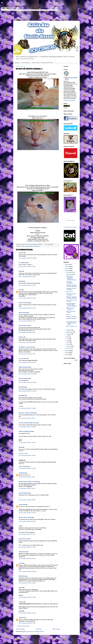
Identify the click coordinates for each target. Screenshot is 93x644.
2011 (67, 353)
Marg (20, 271)
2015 (67, 267)
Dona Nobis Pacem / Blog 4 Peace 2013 (72, 323)
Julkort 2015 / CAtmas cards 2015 (42, 63)
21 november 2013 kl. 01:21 (27, 418)
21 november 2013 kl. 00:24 (27, 408)
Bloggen (17, 63)
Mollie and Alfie (23, 453)
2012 (67, 351)
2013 (67, 271)
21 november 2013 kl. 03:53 (27, 427)
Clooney (21, 253)
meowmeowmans (24, 539)
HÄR (38, 234)
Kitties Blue (22, 576)
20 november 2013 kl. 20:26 (28, 382)
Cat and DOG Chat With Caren (28, 423)
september (70, 332)
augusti (69, 334)
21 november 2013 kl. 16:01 (27, 488)
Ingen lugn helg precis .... (71, 312)
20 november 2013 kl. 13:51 (27, 277)
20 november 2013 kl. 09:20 (28, 258)
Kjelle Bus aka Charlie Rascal (71, 78)
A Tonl (21, 563)
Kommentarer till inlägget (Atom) (35, 632)
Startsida (39, 629)
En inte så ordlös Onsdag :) (71, 294)
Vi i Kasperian (23, 263)
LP (19, 526)
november (69, 274)
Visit (70, 227)
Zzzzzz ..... (69, 314)
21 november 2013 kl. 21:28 (27, 500)
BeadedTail (22, 387)
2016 (67, 264)
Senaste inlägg (20, 629)
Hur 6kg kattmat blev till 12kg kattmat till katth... (72, 305)
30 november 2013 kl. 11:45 (27, 623)
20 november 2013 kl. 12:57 (27, 267)
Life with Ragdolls (24, 378)
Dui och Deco (23, 358)
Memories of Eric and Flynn (27, 413)
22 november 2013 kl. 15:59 (27, 521)
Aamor (21, 588)
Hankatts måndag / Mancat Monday (72, 286)
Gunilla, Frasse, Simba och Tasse (28, 482)
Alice (20, 290)
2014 (67, 269)
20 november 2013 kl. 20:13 (27, 362)
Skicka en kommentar (23, 626)
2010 (67, 355)
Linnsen (21, 602)
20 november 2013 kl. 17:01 (27, 321)
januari (69, 348)
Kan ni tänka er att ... (71, 327)
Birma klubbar (26, 63)
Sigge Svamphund (24, 367)
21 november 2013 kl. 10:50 (27, 468)
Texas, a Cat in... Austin (25, 517)
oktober (69, 330)
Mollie (21, 447)
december (69, 272)
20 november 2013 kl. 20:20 (28, 374)
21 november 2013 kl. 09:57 (27, 455)
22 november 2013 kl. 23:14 (27, 559)
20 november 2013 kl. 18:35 (27, 342)
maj (68, 340)
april (68, 342)
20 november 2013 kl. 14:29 (27, 298)
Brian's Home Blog (24, 303)
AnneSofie (22, 473)
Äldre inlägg (56, 629)
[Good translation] (3, 8)
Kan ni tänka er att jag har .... (71, 301)
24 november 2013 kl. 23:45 (27, 583)
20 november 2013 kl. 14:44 (27, 308)
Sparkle (21, 281)
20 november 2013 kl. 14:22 (27, 285)
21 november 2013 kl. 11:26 (27, 477)
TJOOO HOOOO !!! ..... (71, 319)
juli (67, 336)
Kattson (21, 337)
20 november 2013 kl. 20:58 (28, 391)
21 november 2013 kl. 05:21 (27, 443)
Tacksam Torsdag (71, 316)
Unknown (21, 618)
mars (68, 344)
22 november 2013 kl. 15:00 (27, 513)
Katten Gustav (23, 313)
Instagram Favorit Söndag (71, 289)
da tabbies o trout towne (26, 347)
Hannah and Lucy (24, 326)
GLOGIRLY (22, 396)
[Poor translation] (7, 8)
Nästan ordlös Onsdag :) (70, 308)
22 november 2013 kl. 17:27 (27, 534)
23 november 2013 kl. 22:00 (28, 571)
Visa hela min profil (69, 100)
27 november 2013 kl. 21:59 (27, 613)
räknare (66, 108)
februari (69, 346)
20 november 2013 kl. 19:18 (27, 354)
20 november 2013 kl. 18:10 (27, 332)
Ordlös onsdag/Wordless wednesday (30, 246)
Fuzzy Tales (22, 504)
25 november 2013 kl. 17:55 (27, 597)
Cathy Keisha (23, 552)
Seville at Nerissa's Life (25, 431)
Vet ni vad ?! (70, 292)
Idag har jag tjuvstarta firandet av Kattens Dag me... (72, 278)
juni (68, 338)
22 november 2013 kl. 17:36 (27, 547)
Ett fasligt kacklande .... (70, 282)
